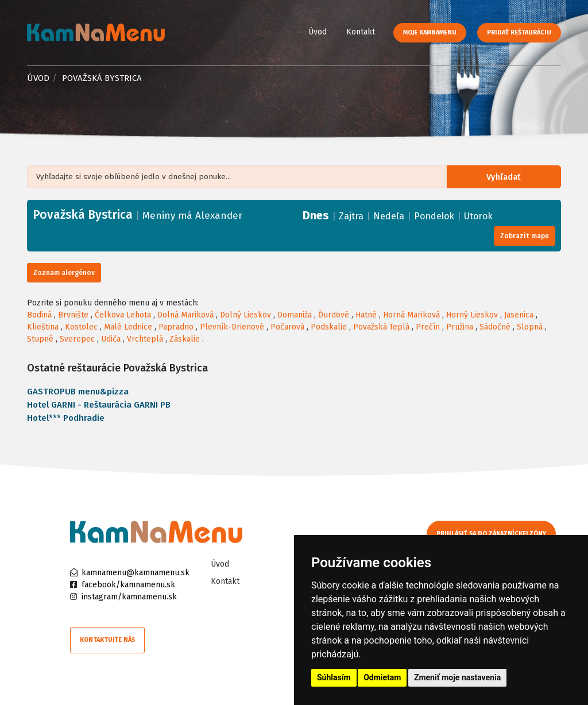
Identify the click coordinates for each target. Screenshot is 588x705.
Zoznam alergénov (64, 273)
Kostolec (81, 327)
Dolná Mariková (185, 315)
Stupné (40, 339)
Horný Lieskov (472, 315)
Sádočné (495, 327)
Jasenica (519, 315)
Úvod (318, 32)
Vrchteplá (145, 339)
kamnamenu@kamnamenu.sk (136, 573)
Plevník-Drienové (232, 327)
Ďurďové (334, 315)
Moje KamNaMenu (430, 32)
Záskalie (185, 339)
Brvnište (73, 315)
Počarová (287, 327)
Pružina (460, 327)
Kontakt (361, 32)
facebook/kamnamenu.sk (128, 585)
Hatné (366, 315)
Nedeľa (389, 216)
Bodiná (39, 315)
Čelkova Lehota (123, 315)
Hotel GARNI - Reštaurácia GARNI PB (99, 405)
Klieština (43, 327)
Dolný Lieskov (245, 315)
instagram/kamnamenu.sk (129, 597)
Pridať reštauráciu (519, 32)
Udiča (111, 339)
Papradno (176, 327)
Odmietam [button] (382, 677)
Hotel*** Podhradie (66, 418)
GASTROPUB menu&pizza (78, 392)
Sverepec (77, 339)
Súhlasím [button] (334, 677)
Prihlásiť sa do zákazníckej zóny (496, 534)
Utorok (478, 216)
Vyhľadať (508, 177)
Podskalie (329, 327)
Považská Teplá (381, 327)
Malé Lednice (128, 327)
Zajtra (351, 216)
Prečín (428, 327)
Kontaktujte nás (107, 640)
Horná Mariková (411, 315)
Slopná (530, 327)
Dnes (316, 215)
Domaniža (295, 315)
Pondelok (434, 216)
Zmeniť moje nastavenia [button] (457, 677)
